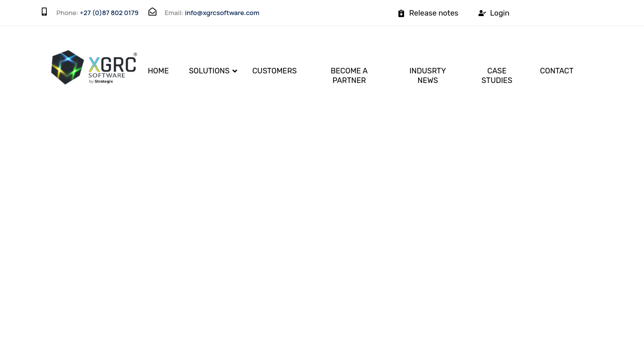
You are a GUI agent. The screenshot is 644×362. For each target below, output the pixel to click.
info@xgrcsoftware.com (222, 13)
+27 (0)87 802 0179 (109, 13)
